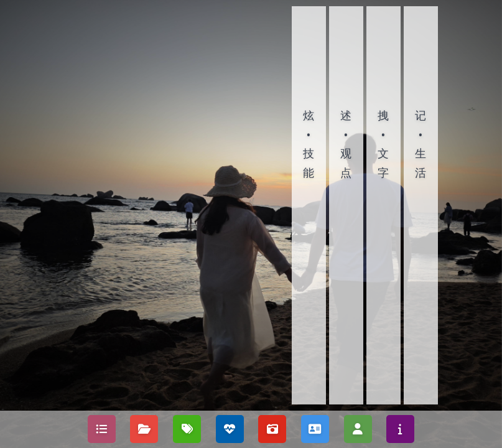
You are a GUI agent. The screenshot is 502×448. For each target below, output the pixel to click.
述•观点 (346, 144)
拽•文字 (383, 144)
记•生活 (421, 144)
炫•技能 (309, 144)
